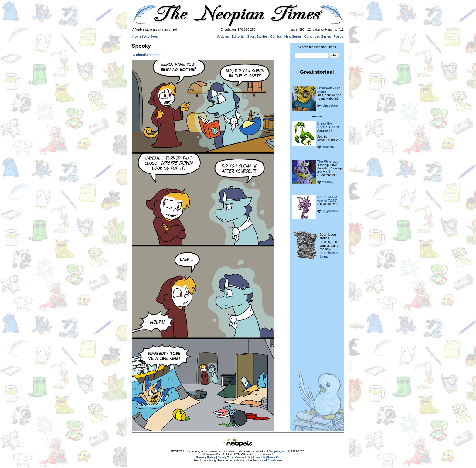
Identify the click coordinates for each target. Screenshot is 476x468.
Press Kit (274, 457)
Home (137, 36)
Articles (223, 36)
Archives (151, 36)
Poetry (339, 36)
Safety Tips (226, 457)
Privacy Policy (206, 457)
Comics (276, 36)
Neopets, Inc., (278, 451)
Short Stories (257, 36)
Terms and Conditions (267, 460)
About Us (259, 457)
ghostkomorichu (149, 55)
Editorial (238, 36)
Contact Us (243, 457)
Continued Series (318, 36)
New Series (293, 36)
